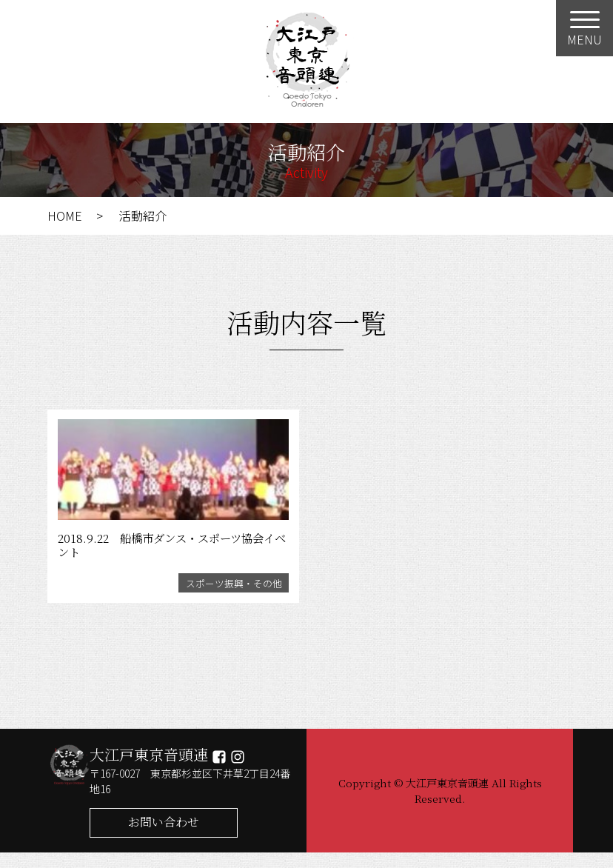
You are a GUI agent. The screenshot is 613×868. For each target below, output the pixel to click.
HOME (65, 216)
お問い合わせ (164, 837)
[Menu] (584, 28)
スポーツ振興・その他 (232, 597)
